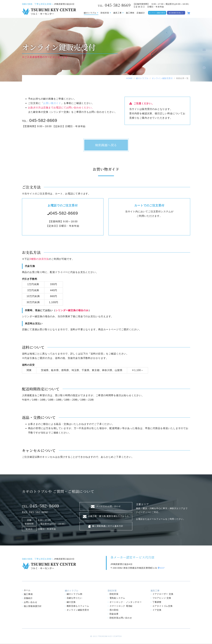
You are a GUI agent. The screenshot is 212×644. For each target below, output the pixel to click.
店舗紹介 (141, 13)
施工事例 (130, 13)
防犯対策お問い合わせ (121, 618)
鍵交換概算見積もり (176, 13)
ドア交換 (157, 610)
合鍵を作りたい (75, 598)
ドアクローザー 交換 (163, 594)
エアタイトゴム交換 (163, 606)
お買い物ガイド (52, 103)
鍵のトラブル (91, 13)
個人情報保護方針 (33, 606)
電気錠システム (117, 598)
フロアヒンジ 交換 (162, 598)
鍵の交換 (71, 602)
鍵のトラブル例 (75, 594)
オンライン (78, 610)
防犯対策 (106, 13)
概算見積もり (78, 606)
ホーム (27, 590)
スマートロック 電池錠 (121, 606)
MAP (161, 568)
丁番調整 (157, 602)
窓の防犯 (114, 610)
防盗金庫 (114, 614)
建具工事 (119, 13)
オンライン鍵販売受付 (157, 13)
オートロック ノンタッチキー (126, 602)
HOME (129, 78)
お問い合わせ (31, 602)
